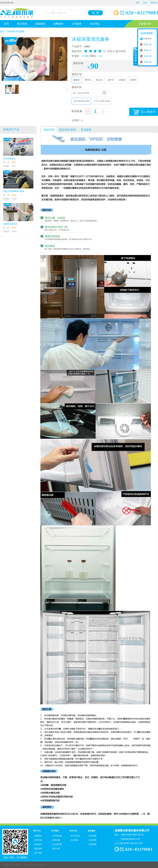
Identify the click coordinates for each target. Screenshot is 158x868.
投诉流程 (93, 840)
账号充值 (38, 840)
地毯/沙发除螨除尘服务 (14, 191)
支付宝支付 (76, 836)
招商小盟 (148, 62)
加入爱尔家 (57, 844)
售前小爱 (148, 45)
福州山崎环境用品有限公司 (36, 865)
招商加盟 (56, 840)
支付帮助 (75, 840)
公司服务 (77, 24)
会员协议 (38, 844)
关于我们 (55, 831)
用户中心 (37, 831)
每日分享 (56, 849)
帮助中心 (154, 3)
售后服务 (91, 831)
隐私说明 (38, 849)
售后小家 (148, 56)
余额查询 (38, 836)
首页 (6, 24)
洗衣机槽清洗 (9, 159)
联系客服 (93, 844)
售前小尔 (148, 50)
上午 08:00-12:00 (81, 101)
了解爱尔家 (145, 24)
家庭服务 (40, 24)
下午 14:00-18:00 (102, 101)
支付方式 (73, 831)
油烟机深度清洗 (10, 224)
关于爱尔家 (57, 836)
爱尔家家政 (17, 865)
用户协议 (38, 853)
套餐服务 (58, 24)
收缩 (135, 56)
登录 (138, 3)
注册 (145, 3)
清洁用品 (95, 24)
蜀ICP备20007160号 (135, 843)
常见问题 (93, 836)
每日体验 (22, 24)
